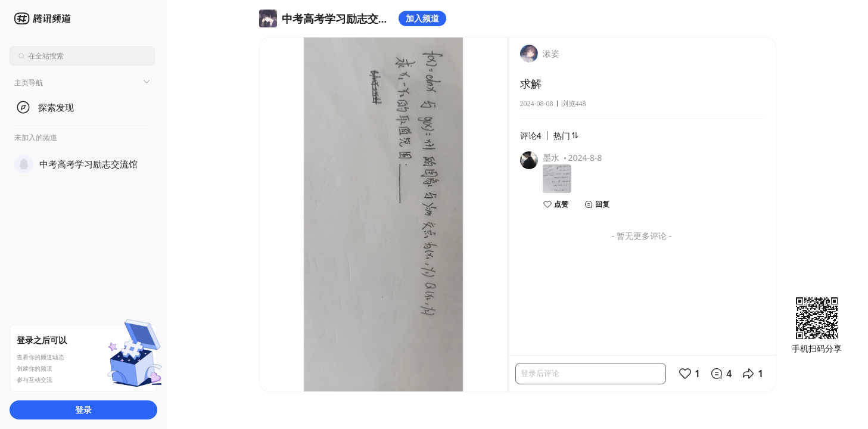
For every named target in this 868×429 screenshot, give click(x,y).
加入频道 (422, 18)
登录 (83, 410)
